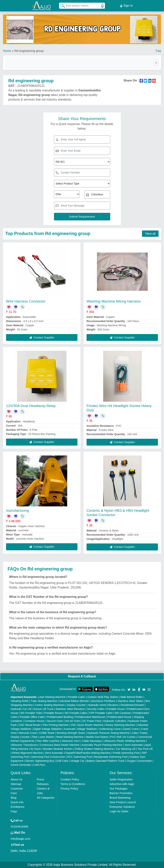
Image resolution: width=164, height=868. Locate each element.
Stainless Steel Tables (130, 701)
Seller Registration (121, 779)
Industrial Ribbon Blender (74, 701)
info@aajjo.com (20, 839)
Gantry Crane (131, 729)
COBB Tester (47, 733)
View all (150, 234)
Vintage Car (77, 761)
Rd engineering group (29, 51)
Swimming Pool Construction (48, 757)
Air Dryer (36, 749)
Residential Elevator (132, 705)
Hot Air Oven (73, 721)
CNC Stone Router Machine (87, 725)
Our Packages (119, 788)
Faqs (14, 811)
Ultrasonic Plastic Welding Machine (125, 741)
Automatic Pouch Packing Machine (102, 745)
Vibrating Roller (20, 701)
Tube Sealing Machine (44, 701)
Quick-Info (17, 802)
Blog (13, 798)
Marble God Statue (97, 737)
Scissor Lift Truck (43, 709)
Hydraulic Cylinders (115, 721)
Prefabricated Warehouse (90, 717)
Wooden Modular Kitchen (58, 749)
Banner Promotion (121, 793)
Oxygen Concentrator (139, 761)
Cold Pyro (39, 765)
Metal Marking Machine (70, 737)
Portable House (116, 709)
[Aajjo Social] (129, 689)
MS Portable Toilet (31, 713)
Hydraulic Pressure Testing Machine (108, 733)
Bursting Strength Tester (71, 733)
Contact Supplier (42, 337)
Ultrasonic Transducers (24, 745)
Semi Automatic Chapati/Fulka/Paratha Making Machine (78, 753)
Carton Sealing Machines (50, 705)
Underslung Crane (110, 729)
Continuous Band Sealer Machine (60, 745)
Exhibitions (18, 807)
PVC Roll (116, 737)
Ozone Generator (21, 765)
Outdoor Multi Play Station (103, 697)
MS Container (123, 713)
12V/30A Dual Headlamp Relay (31, 406)
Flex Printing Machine (56, 725)
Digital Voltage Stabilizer (48, 729)
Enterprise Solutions (122, 807)
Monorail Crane (28, 733)
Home (7, 51)
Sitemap (16, 784)
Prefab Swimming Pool (126, 753)
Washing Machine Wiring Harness (114, 301)
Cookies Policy (70, 779)
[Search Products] (61, 6)
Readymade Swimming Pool (111, 757)
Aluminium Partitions (103, 701)
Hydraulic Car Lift (21, 709)
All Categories (46, 798)
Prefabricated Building (60, 717)
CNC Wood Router (30, 725)
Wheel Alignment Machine (27, 753)
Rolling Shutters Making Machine (94, 749)
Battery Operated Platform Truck (106, 761)
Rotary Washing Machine (120, 725)
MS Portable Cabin (76, 713)
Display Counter (76, 705)
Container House (34, 721)
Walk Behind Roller (132, 697)
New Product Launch (123, 802)
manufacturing (17, 510)
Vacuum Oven (55, 721)
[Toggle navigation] (156, 63)
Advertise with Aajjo (122, 784)
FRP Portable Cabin (101, 713)
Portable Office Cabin (32, 717)
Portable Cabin (76, 697)
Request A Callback (82, 676)
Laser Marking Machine (52, 697)
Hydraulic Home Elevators (103, 705)
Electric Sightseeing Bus (40, 761)
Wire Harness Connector (26, 301)
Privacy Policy (69, 788)
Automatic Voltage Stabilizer (80, 729)
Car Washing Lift (125, 749)
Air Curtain (129, 737)
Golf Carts (62, 761)
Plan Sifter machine (48, 741)
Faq (158, 51)
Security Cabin (96, 709)
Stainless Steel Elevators (70, 709)
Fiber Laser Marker (43, 737)
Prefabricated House (119, 717)
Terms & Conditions (73, 784)
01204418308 (19, 826)
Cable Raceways (92, 741)
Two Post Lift (145, 749)
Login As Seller (119, 811)
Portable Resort (53, 713)
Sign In (126, 6)
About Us (16, 779)
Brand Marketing (120, 798)
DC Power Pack (92, 721)
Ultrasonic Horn (71, 741)
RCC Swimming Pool (80, 757)
